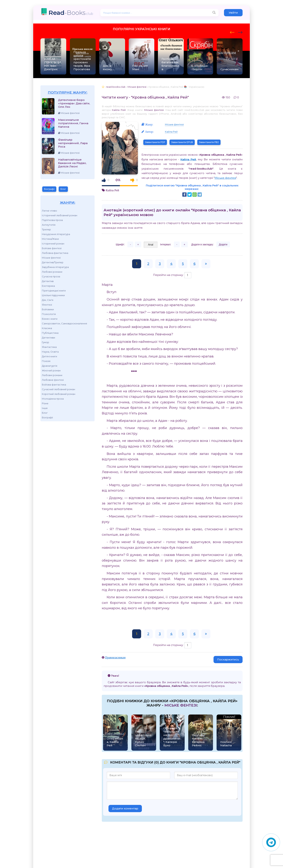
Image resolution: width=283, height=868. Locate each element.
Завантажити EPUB (182, 142)
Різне (45, 403)
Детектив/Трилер (53, 262)
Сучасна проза (51, 276)
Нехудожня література (56, 234)
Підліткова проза (52, 220)
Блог (63, 189)
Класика (47, 328)
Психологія (49, 314)
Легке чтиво (49, 211)
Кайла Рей (119, 110)
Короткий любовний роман (59, 394)
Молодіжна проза (53, 399)
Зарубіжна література (55, 267)
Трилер (46, 229)
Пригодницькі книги (54, 291)
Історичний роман (53, 244)
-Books (71, 13)
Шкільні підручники (53, 295)
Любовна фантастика (55, 253)
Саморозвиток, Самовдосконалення (64, 323)
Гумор (45, 342)
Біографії (49, 189)
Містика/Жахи (50, 239)
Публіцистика (50, 333)
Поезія (46, 361)
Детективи (48, 338)
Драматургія (50, 366)
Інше (45, 408)
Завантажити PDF (155, 142)
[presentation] (232, 32)
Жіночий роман (51, 370)
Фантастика (49, 347)
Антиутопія (49, 225)
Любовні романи (52, 272)
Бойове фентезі (52, 248)
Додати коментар (125, 808)
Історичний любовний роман (60, 215)
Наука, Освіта (50, 352)
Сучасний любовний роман (58, 389)
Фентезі (47, 305)
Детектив (48, 281)
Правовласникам (115, 657)
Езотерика (48, 286)
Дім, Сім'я (48, 300)
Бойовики (48, 309)
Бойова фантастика (54, 385)
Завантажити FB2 (209, 142)
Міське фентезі (51, 258)
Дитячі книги (49, 356)
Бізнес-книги (50, 319)
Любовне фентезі (53, 380)
